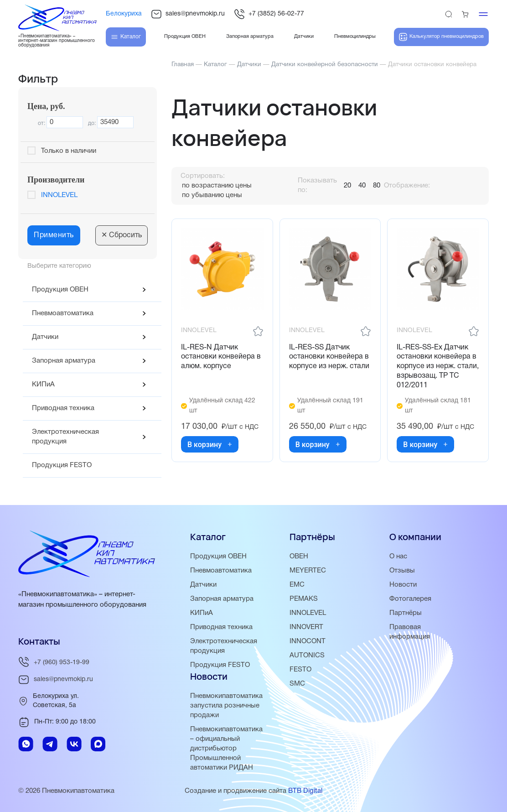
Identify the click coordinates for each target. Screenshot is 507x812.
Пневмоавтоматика (63, 313)
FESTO (300, 670)
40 (362, 186)
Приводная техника (63, 408)
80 (377, 186)
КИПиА (43, 385)
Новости (403, 585)
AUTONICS (307, 656)
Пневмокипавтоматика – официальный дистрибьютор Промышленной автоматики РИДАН (226, 749)
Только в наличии (69, 151)
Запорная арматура (64, 361)
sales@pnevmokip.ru (188, 14)
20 (347, 186)
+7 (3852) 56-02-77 (269, 14)
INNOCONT (308, 641)
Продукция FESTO (62, 465)
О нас (398, 557)
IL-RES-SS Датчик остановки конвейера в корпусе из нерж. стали (329, 357)
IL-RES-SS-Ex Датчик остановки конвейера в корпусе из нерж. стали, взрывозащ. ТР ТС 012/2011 (438, 367)
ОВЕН (299, 557)
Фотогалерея (410, 599)
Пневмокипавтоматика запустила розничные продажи (226, 706)
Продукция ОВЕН (60, 290)
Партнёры (406, 613)
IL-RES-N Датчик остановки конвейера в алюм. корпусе (221, 357)
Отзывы (402, 571)
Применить (54, 235)
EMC (297, 585)
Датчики (45, 337)
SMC (297, 684)
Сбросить (122, 235)
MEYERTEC (308, 571)
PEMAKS (304, 599)
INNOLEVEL (59, 195)
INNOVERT (306, 627)
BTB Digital (305, 791)
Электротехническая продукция (65, 437)
